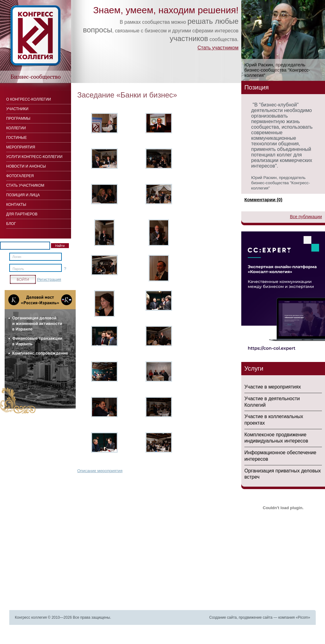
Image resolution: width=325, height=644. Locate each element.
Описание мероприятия (100, 471)
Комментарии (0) (263, 199)
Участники (17, 109)
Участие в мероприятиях (273, 387)
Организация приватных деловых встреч (283, 474)
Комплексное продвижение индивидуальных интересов (276, 438)
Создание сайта (223, 617)
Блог (11, 224)
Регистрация (49, 279)
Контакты (16, 205)
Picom (303, 617)
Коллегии (16, 128)
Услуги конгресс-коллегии (34, 157)
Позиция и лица (23, 195)
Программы (18, 118)
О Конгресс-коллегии (29, 99)
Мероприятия (21, 147)
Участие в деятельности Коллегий (272, 402)
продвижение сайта (256, 617)
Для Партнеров (22, 214)
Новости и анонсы (26, 166)
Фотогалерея (20, 176)
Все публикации (306, 217)
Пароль (18, 269)
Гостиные (17, 138)
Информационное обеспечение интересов (280, 456)
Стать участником (218, 48)
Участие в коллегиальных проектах (274, 420)
